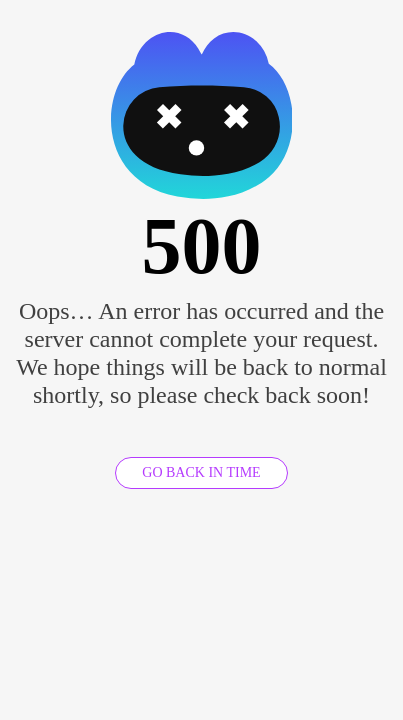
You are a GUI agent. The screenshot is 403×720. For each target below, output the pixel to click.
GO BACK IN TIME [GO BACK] (201, 472)
